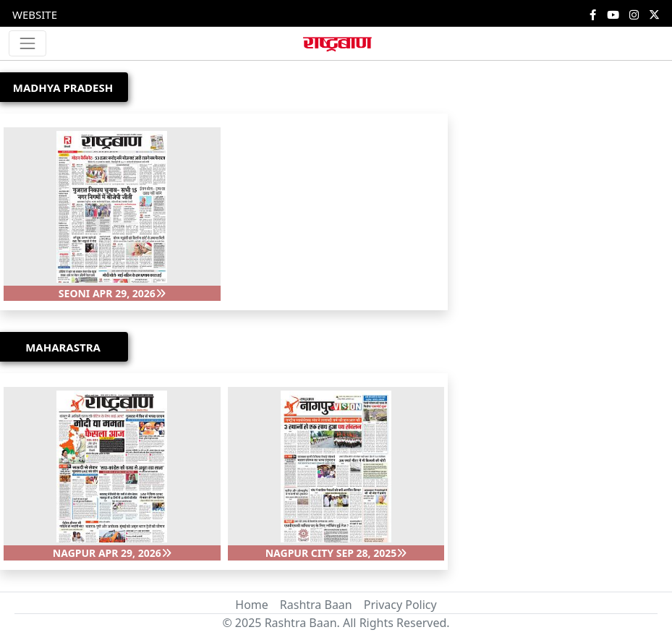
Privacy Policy (400, 605)
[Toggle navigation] (27, 43)
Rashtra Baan (316, 605)
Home (252, 605)
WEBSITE (35, 14)
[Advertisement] (504, 292)
